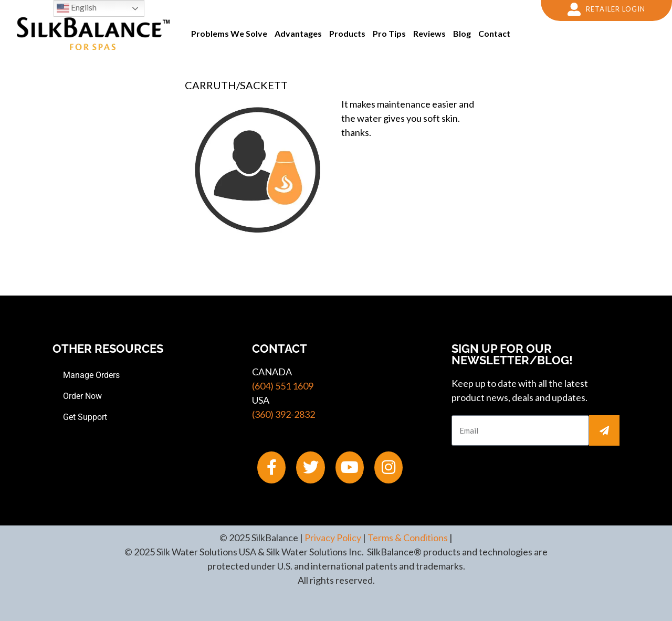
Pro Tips (389, 33)
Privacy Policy (333, 538)
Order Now (82, 396)
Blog (462, 33)
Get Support (85, 417)
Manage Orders (91, 375)
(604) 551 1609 (283, 386)
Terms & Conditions (408, 538)
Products (347, 33)
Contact (494, 33)
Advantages (298, 33)
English (77, 8)
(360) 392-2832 (283, 414)
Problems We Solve (229, 33)
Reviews (429, 33)
